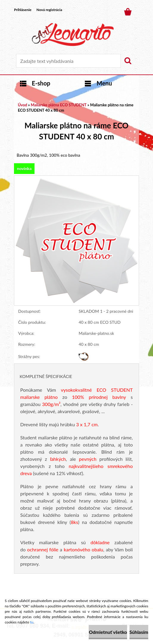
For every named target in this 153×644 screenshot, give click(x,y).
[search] (128, 61)
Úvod (22, 105)
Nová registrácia (49, 10)
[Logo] (73, 35)
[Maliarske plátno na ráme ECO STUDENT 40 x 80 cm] (76, 179)
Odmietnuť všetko (108, 632)
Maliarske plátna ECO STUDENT (58, 105)
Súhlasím (139, 632)
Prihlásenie (23, 10)
